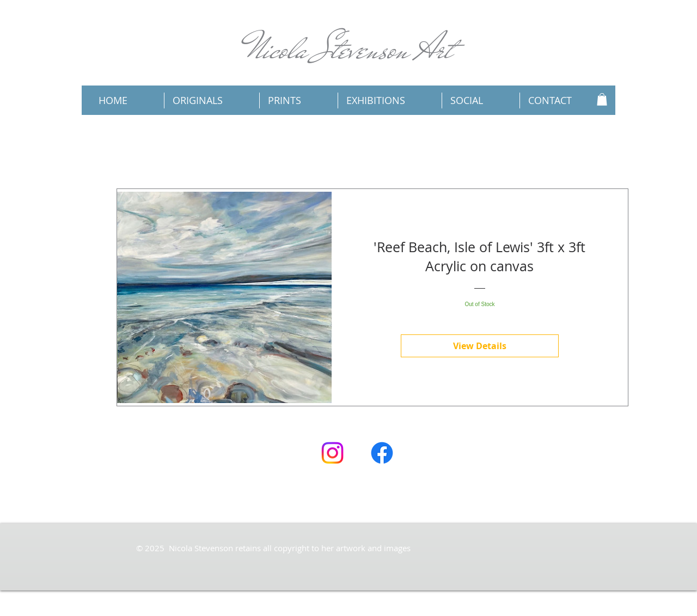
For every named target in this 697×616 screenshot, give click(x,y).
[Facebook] (382, 453)
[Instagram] (332, 453)
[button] (602, 99)
